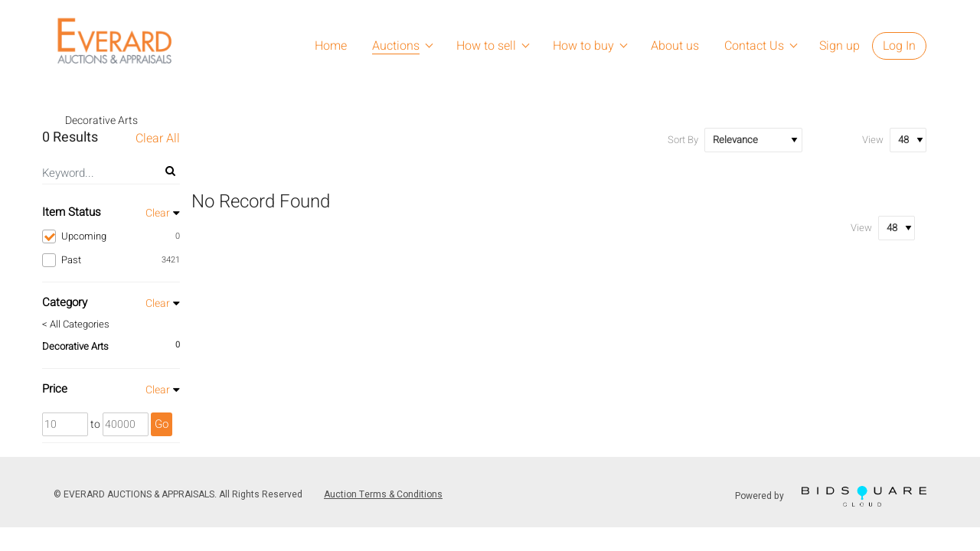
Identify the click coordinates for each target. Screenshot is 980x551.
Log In (899, 46)
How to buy (583, 46)
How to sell (486, 46)
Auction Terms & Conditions (383, 494)
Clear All (158, 139)
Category (65, 302)
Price (55, 389)
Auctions (396, 46)
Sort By (683, 140)
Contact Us (754, 46)
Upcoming (111, 236)
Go (162, 424)
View (873, 140)
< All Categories (76, 324)
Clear (158, 213)
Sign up (840, 46)
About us (675, 46)
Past (111, 260)
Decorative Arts (75, 346)
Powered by (831, 496)
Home (331, 46)
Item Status (72, 212)
